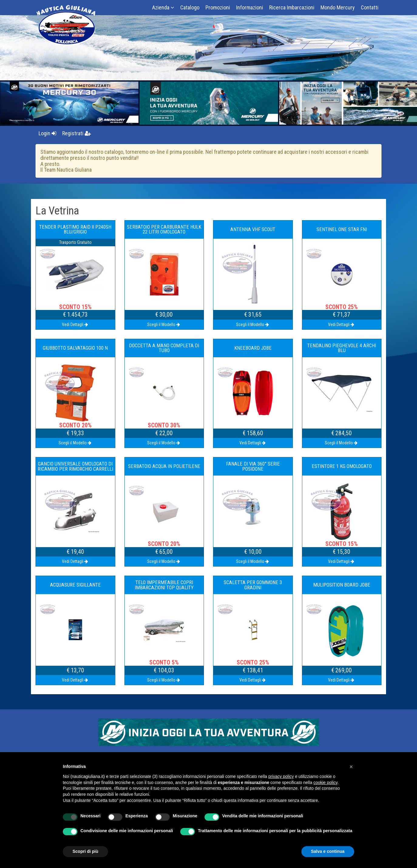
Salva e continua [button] (328, 851)
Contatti (370, 7)
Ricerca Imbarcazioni (292, 7)
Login (47, 133)
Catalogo (190, 7)
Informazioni (250, 7)
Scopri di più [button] (85, 851)
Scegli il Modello (164, 325)
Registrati (77, 133)
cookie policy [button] (325, 782)
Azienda (163, 7)
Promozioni (218, 7)
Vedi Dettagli (75, 325)
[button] (351, 767)
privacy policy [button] (281, 776)
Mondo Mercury (338, 7)
